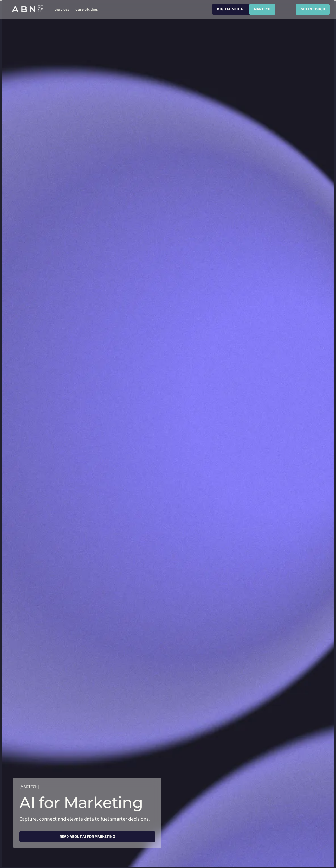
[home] (28, 9)
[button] (62, 9)
